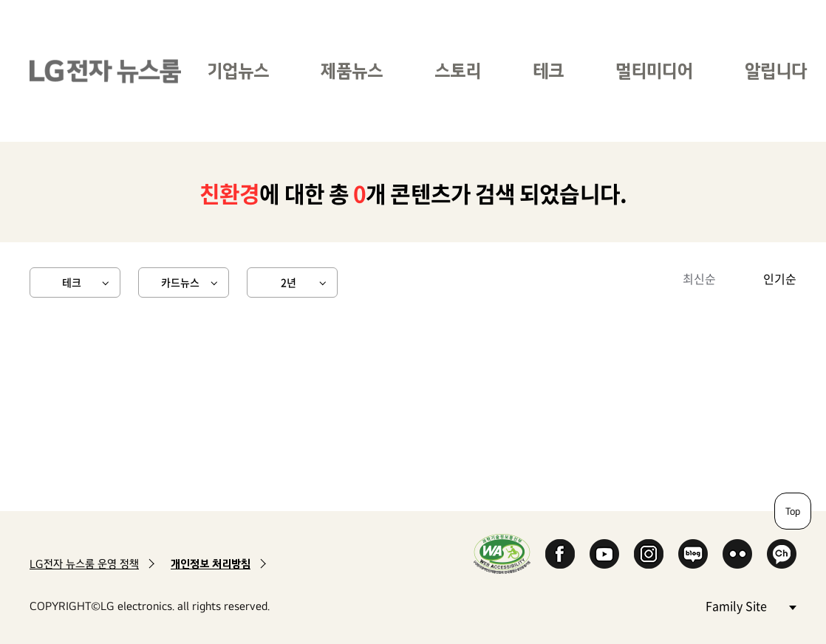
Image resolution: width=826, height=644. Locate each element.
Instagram (649, 554)
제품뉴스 (352, 71)
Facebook (560, 554)
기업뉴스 (238, 71)
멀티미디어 (654, 71)
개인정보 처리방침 (211, 564)
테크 (548, 71)
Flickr (737, 554)
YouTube (604, 554)
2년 (289, 282)
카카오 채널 (782, 554)
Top (793, 511)
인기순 (780, 278)
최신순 (699, 278)
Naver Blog (693, 554)
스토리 (458, 71)
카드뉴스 (180, 282)
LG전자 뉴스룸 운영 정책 (84, 564)
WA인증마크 (502, 554)
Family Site (751, 605)
